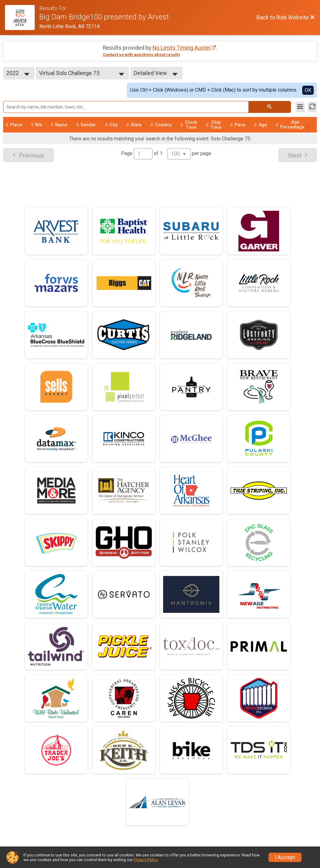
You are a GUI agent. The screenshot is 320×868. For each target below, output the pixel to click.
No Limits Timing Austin (181, 48)
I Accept (285, 857)
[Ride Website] (22, 18)
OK (308, 90)
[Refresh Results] (312, 107)
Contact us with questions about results (141, 55)
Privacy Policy (146, 860)
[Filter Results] (300, 107)
